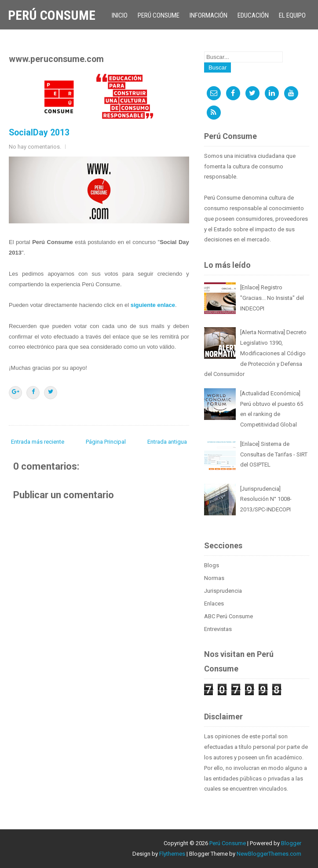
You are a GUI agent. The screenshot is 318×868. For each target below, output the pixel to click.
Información (208, 15)
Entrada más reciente (38, 442)
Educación (253, 15)
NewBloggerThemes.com (269, 854)
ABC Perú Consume (228, 616)
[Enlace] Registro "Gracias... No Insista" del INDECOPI (272, 298)
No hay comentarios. (35, 147)
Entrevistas (218, 629)
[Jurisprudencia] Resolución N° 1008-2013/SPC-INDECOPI (266, 499)
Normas (214, 578)
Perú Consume (52, 15)
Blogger (291, 843)
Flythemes (172, 854)
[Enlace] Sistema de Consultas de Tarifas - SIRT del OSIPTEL (274, 454)
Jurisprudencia (223, 591)
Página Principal (106, 442)
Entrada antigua (167, 442)
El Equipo (292, 15)
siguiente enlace (153, 305)
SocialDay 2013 (39, 133)
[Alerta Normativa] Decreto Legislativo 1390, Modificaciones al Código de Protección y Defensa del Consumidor (255, 353)
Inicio (120, 15)
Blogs (212, 565)
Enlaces (214, 604)
